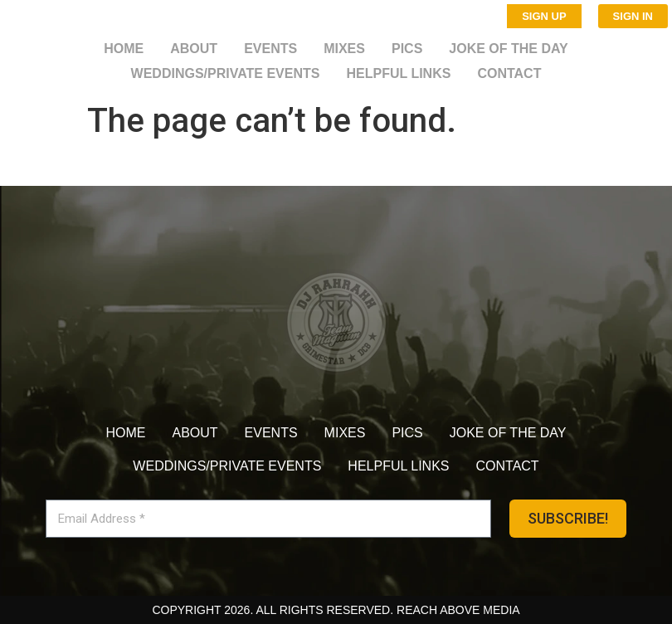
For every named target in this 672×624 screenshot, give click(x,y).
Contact (509, 73)
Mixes (344, 49)
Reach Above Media (458, 610)
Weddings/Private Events (226, 73)
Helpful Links (398, 73)
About (194, 49)
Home (124, 49)
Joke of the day (508, 49)
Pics (407, 49)
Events (270, 49)
